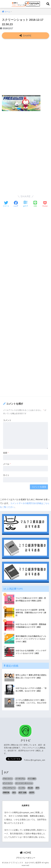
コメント (7, 420)
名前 (6, 453)
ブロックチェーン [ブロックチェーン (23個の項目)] (9, 788)
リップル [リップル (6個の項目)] (22, 788)
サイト (6, 475)
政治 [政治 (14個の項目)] (14, 793)
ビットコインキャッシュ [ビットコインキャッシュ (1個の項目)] (24, 783)
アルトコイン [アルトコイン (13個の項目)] (8, 779)
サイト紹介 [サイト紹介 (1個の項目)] (32, 779)
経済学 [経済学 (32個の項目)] (32, 793)
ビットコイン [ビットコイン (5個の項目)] (8, 783)
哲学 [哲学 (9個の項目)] (37, 788)
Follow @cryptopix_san (35, 760)
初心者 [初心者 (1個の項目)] (30, 788)
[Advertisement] (25, 68)
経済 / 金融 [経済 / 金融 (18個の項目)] (22, 793)
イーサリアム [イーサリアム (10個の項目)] (20, 779)
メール (7, 464)
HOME (25, 853)
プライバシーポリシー (26, 858)
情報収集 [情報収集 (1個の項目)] (6, 793)
